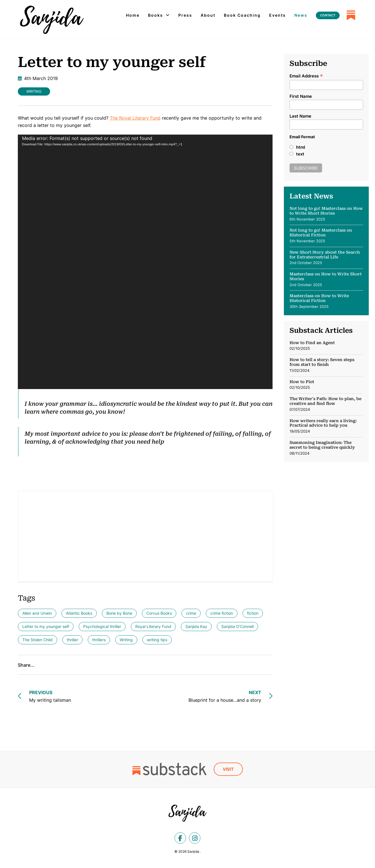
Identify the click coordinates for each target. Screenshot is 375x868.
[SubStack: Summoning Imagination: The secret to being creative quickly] (326, 448)
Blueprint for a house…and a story (225, 696)
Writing (34, 91)
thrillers (99, 640)
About (208, 15)
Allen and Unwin (37, 613)
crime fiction (222, 613)
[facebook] (180, 838)
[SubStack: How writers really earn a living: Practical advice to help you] (326, 428)
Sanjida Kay (196, 626)
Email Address (306, 76)
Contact (328, 15)
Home (133, 15)
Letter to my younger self (46, 626)
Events (277, 15)
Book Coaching (242, 15)
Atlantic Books (79, 613)
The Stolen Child (37, 640)
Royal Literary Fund (153, 626)
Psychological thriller (102, 626)
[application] (145, 262)
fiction (253, 613)
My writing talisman (50, 696)
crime (191, 613)
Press (185, 15)
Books (156, 15)
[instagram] (195, 838)
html (301, 147)
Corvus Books (159, 613)
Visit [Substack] (228, 769)
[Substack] (351, 15)
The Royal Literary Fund (135, 118)
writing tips (157, 640)
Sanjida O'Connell (237, 626)
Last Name (300, 116)
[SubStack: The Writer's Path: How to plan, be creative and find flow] (326, 406)
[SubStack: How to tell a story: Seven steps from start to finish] (326, 367)
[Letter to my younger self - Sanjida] (52, 20)
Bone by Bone (119, 613)
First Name (301, 96)
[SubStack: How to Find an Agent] (326, 346)
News (301, 15)
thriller (72, 640)
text (300, 154)
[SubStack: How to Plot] (326, 387)
